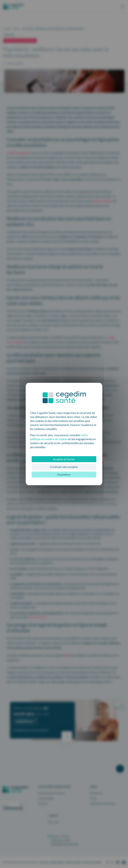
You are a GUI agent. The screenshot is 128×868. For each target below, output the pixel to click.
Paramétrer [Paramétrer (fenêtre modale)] (64, 474)
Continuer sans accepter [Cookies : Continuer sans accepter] (64, 467)
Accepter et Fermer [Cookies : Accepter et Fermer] (64, 459)
